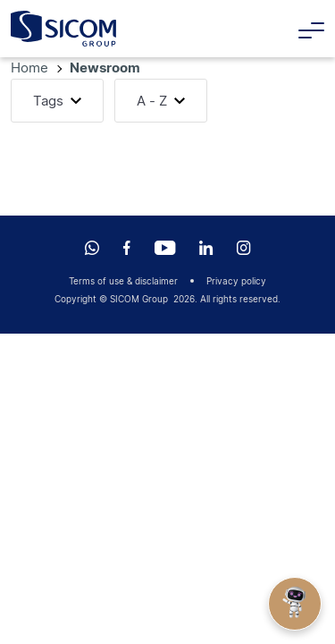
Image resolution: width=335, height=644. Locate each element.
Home (31, 68)
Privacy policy (236, 281)
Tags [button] (48, 101)
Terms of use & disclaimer (123, 281)
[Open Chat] (295, 604)
